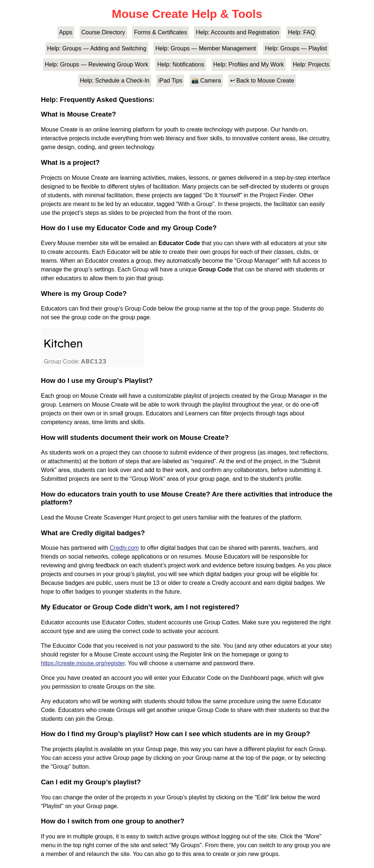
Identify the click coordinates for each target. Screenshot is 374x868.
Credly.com (125, 548)
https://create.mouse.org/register (83, 663)
